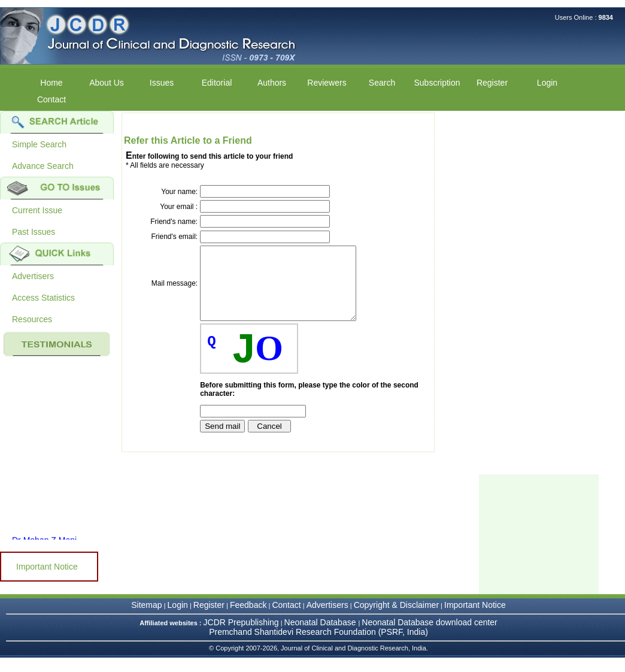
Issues (162, 83)
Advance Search (43, 166)
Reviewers (327, 83)
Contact (51, 99)
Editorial (217, 83)
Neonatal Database (321, 637)
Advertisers (33, 276)
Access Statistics (43, 298)
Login (547, 83)
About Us (107, 83)
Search (382, 83)
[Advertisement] (539, 549)
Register (492, 83)
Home (51, 83)
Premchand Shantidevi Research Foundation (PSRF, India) (318, 646)
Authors (272, 83)
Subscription (437, 83)
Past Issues (34, 232)
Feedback (248, 619)
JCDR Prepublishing (241, 637)
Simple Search (39, 144)
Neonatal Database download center (430, 637)
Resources (32, 319)
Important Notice (47, 567)
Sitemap (146, 619)
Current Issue (37, 210)
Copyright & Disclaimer (396, 619)
